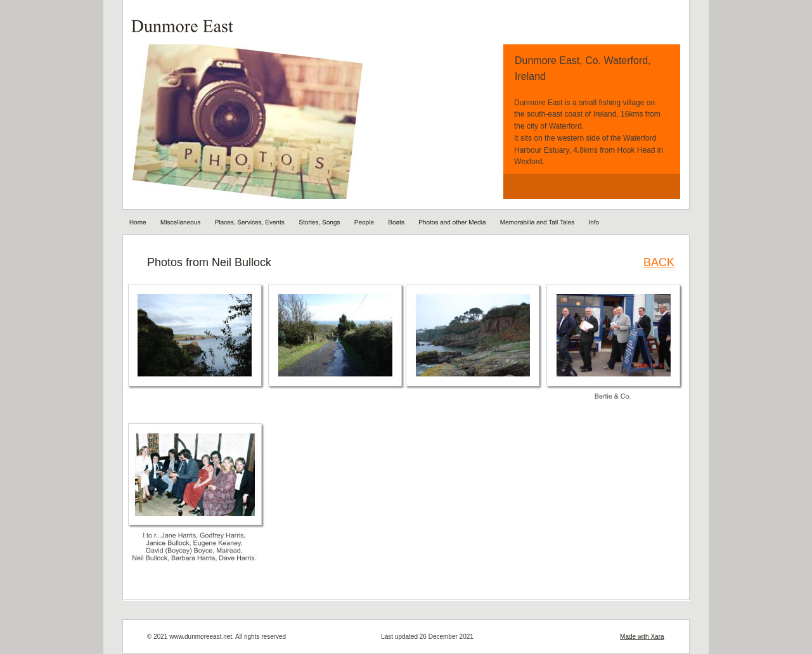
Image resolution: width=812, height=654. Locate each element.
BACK (659, 262)
